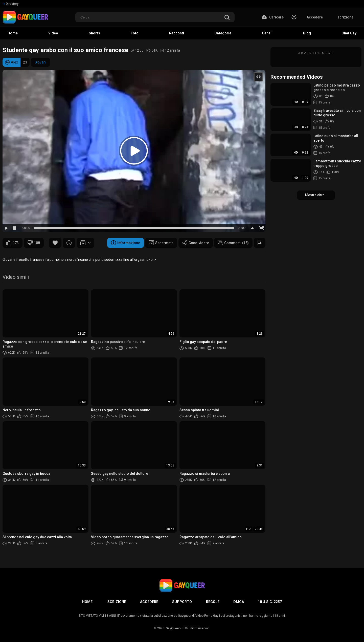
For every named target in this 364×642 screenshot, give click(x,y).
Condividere (196, 243)
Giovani (40, 62)
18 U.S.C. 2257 (270, 602)
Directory (10, 4)
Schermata (161, 243)
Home (87, 602)
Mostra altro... (316, 195)
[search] (227, 18)
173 (13, 243)
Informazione (126, 243)
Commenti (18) (233, 243)
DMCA (239, 602)
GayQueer (173, 628)
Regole (213, 602)
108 (34, 243)
